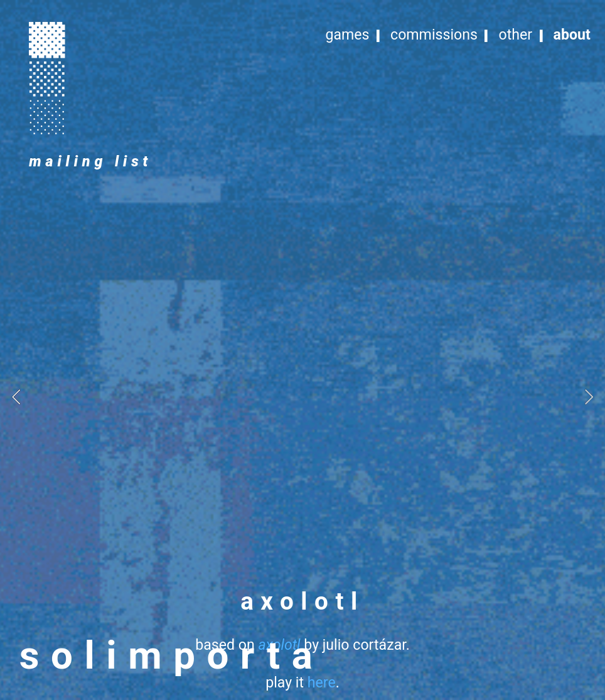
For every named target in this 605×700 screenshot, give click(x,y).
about (572, 35)
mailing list (90, 162)
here (322, 683)
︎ (47, 38)
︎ (47, 116)
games (347, 35)
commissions (434, 35)
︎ (47, 77)
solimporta (172, 655)
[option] (302, 396)
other (515, 35)
